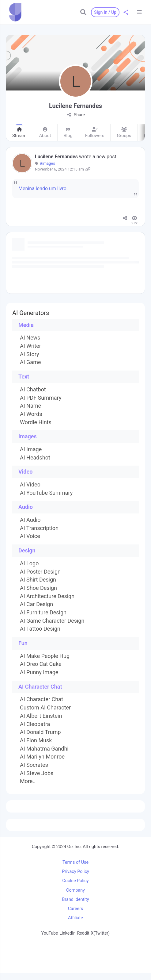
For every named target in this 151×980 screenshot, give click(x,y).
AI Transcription (39, 528)
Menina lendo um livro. (43, 188)
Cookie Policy (75, 881)
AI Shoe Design (38, 588)
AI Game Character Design (52, 621)
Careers (76, 909)
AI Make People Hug (45, 656)
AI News (30, 338)
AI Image (31, 449)
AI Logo (29, 563)
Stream (19, 133)
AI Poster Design (40, 572)
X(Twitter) (100, 933)
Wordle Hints (36, 422)
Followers (95, 133)
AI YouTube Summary (46, 493)
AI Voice (30, 536)
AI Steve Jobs (37, 773)
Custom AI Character (45, 708)
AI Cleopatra (35, 724)
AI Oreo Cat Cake (41, 664)
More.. (28, 781)
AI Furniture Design (43, 613)
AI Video (30, 485)
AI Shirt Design (38, 580)
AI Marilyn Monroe (42, 757)
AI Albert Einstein (41, 716)
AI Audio (30, 520)
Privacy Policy (75, 872)
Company (75, 890)
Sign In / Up (105, 12)
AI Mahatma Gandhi (44, 749)
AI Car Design (36, 604)
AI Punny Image (39, 672)
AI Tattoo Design (40, 629)
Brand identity (76, 899)
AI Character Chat (42, 699)
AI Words (31, 414)
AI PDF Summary (41, 398)
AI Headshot (35, 458)
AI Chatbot (33, 390)
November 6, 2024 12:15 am (59, 169)
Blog (68, 133)
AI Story (30, 354)
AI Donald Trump (40, 732)
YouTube (50, 933)
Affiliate (75, 918)
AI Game (30, 362)
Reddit (83, 933)
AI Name (30, 406)
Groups (124, 133)
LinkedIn (68, 933)
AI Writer (30, 346)
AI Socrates (34, 765)
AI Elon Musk (36, 740)
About (45, 133)
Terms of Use (75, 862)
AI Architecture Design (47, 596)
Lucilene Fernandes (57, 157)
